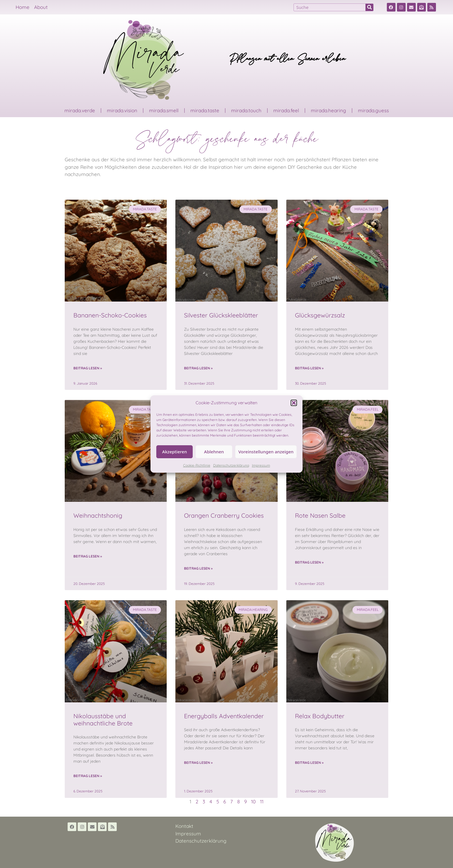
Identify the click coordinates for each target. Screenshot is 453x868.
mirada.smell (164, 110)
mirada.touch (246, 110)
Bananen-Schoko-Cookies (110, 315)
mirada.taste (205, 110)
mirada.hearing (328, 110)
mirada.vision (122, 110)
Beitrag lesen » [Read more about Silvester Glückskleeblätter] (198, 368)
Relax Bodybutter (320, 716)
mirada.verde (80, 110)
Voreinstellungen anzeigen (266, 452)
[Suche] (369, 7)
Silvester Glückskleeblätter (221, 315)
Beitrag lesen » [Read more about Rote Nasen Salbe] (309, 562)
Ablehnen (214, 452)
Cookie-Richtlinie (197, 465)
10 (253, 801)
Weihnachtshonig (98, 515)
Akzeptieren (174, 452)
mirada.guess (373, 110)
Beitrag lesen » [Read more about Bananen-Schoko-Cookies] (88, 368)
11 (262, 801)
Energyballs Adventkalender (224, 716)
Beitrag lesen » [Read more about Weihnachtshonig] (88, 556)
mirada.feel (286, 110)
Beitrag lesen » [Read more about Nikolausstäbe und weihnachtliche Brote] (88, 776)
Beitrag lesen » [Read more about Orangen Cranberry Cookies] (198, 568)
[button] (294, 403)
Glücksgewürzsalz (320, 315)
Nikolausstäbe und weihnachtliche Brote (103, 720)
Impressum (261, 465)
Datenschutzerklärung (231, 465)
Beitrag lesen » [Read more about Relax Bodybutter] (309, 763)
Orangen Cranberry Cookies (224, 515)
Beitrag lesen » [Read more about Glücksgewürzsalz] (309, 368)
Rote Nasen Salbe (320, 515)
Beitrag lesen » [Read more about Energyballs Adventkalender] (198, 763)
